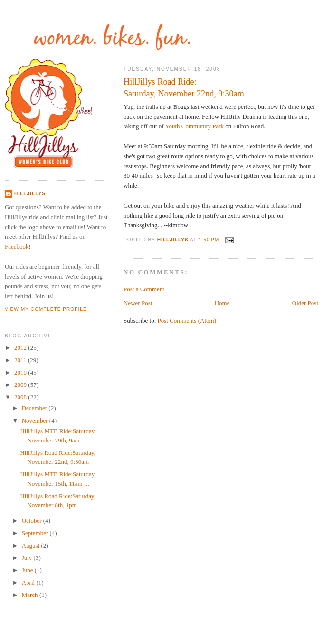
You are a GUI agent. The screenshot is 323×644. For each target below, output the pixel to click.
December (35, 408)
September (36, 533)
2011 (21, 360)
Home (222, 303)
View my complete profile (46, 309)
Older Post (305, 303)
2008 (21, 397)
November (36, 420)
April (29, 582)
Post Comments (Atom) (187, 321)
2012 (21, 348)
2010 (21, 372)
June (28, 570)
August (32, 545)
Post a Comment (144, 289)
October (33, 521)
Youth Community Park (194, 126)
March (31, 595)
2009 (21, 385)
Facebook (17, 246)
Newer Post (138, 303)
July (28, 558)
